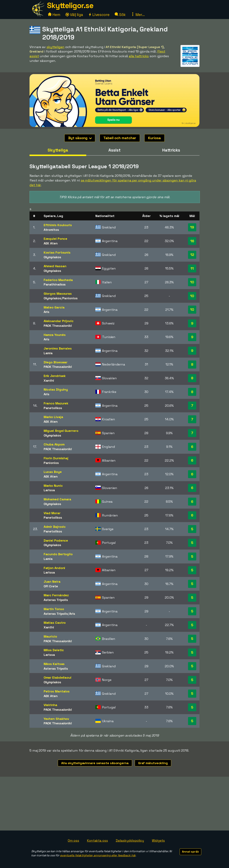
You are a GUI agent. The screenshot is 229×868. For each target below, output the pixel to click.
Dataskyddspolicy (130, 840)
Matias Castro (55, 623)
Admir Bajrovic (55, 527)
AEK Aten (51, 243)
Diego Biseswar (56, 362)
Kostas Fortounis (57, 252)
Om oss (73, 840)
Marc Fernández (56, 595)
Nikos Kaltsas (54, 664)
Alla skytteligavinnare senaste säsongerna (95, 763)
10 (192, 282)
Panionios (70, 298)
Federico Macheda (58, 280)
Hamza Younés (55, 335)
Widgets (158, 840)
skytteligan (55, 47)
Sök (120, 15)
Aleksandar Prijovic (59, 321)
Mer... (138, 15)
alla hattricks (139, 56)
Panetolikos (53, 408)
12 (192, 255)
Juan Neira (52, 582)
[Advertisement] (114, 804)
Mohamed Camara (58, 499)
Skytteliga (58, 150)
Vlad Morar (52, 513)
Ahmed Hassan (55, 266)
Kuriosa (154, 138)
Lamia (48, 353)
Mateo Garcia (54, 307)
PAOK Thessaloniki (58, 326)
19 (192, 227)
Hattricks (171, 150)
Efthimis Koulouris (58, 225)
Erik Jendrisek (55, 376)
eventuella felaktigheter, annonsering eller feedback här (98, 855)
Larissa (49, 490)
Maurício (50, 636)
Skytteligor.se (70, 5)
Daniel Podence (56, 540)
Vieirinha (50, 705)
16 (192, 241)
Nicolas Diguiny (56, 389)
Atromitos (51, 230)
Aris (47, 312)
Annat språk (190, 852)
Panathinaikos (55, 284)
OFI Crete (51, 586)
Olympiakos (52, 257)
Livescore (99, 15)
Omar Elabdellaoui (58, 677)
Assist (114, 150)
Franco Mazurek (56, 403)
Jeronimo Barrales (58, 348)
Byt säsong (80, 138)
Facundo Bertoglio (58, 554)
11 (192, 268)
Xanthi (49, 380)
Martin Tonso (54, 609)
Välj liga (74, 15)
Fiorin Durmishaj (56, 458)
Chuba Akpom (54, 444)
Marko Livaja (53, 417)
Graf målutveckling (153, 763)
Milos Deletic (54, 650)
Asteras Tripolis (56, 600)
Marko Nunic (53, 486)
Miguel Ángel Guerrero (61, 431)
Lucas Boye (53, 472)
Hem (54, 15)
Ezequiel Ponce (56, 239)
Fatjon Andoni (54, 568)
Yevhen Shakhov (56, 719)
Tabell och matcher (120, 138)
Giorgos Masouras (58, 293)
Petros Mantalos (57, 691)
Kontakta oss (97, 840)
